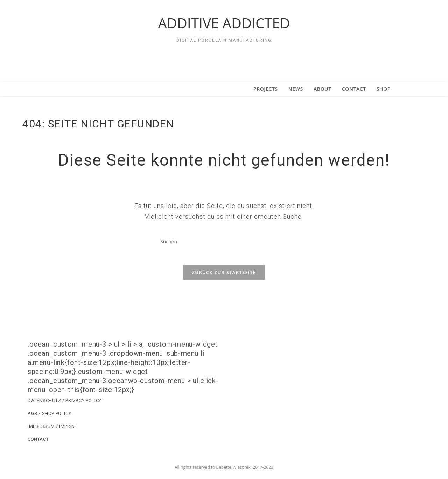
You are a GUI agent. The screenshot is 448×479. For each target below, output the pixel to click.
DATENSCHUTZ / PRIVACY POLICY (65, 405)
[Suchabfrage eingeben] (224, 241)
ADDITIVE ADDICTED (224, 23)
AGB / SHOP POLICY (49, 418)
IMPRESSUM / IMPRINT (52, 431)
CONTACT (38, 443)
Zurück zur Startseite (224, 277)
